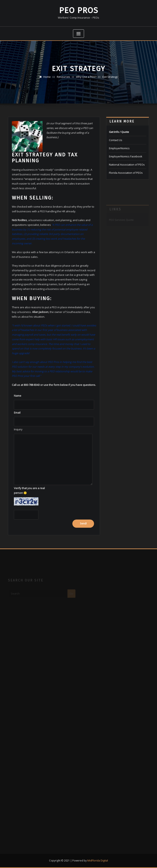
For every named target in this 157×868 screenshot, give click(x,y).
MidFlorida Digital (98, 861)
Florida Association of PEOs (126, 173)
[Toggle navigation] (78, 34)
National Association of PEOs (127, 165)
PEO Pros (79, 10)
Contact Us (116, 140)
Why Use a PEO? (86, 77)
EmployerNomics (119, 148)
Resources (63, 77)
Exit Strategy (110, 77)
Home (47, 77)
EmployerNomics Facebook (126, 156)
